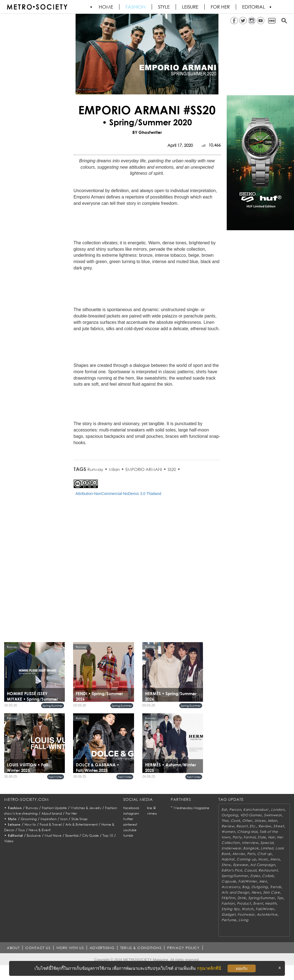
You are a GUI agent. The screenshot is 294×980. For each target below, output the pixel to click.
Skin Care (271, 892)
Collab (268, 876)
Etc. (253, 826)
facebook (131, 808)
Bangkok (251, 848)
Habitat (228, 859)
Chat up (264, 854)
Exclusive (34, 835)
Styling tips (231, 909)
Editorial (254, 7)
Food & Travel (51, 824)
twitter (128, 819)
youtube (130, 830)
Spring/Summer (53, 706)
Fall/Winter (56, 777)
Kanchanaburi (256, 810)
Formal (249, 837)
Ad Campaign (263, 865)
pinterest (130, 824)
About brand (52, 813)
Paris (251, 854)
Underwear (231, 848)
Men (263, 881)
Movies (239, 854)
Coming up (246, 859)
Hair (272, 837)
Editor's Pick (232, 870)
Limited (267, 848)
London (278, 810)
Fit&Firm (228, 898)
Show (226, 865)
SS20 (172, 469)
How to (30, 824)
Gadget (228, 914)
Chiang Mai (247, 832)
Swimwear (273, 815)
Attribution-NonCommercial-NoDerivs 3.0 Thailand (118, 494)
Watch (248, 909)
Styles (255, 876)
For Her (71, 813)
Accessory (231, 887)
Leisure (190, 7)
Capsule (229, 881)
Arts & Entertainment (81, 824)
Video (9, 841)
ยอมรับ (242, 968)
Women (228, 832)
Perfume (229, 920)
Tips (280, 898)
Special (267, 843)
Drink (242, 898)
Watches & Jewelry (86, 808)
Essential (72, 835)
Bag (246, 887)
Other (247, 821)
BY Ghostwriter (147, 132)
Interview (250, 843)
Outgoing (230, 815)
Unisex (260, 821)
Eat (224, 810)
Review (228, 826)
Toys (22, 830)
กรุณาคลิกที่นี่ (209, 968)
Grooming (29, 819)
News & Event (40, 830)
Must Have (53, 835)
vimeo (152, 813)
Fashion (136, 7)
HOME (106, 7)
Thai (225, 821)
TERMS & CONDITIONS (141, 948)
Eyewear (241, 865)
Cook (235, 821)
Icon (64, 819)
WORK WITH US (70, 948)
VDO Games (251, 815)
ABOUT (13, 948)
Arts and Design (235, 892)
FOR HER (220, 7)
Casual (250, 870)
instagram (131, 813)
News (256, 892)
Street (279, 826)
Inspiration (49, 819)
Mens (275, 859)
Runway (95, 469)
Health (271, 903)
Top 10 (108, 835)
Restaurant (268, 870)
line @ (151, 808)
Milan (114, 469)
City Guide (90, 835)
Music (263, 859)
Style (164, 7)
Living (244, 920)
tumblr (128, 835)
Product (244, 903)
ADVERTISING (102, 948)
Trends (276, 887)
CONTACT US (38, 948)
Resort (242, 826)
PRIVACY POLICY (183, 948)
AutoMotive (267, 914)
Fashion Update (54, 808)
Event (258, 903)
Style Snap (79, 819)
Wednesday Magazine (191, 808)
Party (237, 837)
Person (235, 810)
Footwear (246, 914)
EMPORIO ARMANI (144, 469)
